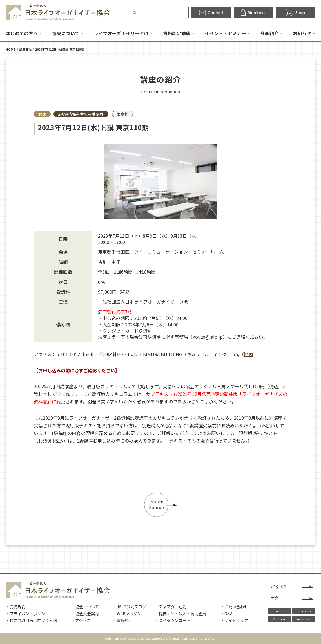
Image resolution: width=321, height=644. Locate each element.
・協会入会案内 (85, 614)
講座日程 (25, 49)
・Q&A (227, 614)
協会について (66, 33)
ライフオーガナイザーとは (121, 33)
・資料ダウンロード (173, 620)
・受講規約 (15, 607)
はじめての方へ (22, 33)
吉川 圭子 (109, 262)
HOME (11, 49)
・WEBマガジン (127, 614)
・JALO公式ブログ (130, 607)
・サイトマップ (234, 620)
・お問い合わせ (234, 607)
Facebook (304, 611)
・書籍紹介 (123, 620)
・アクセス (81, 620)
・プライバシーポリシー (27, 614)
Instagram (304, 619)
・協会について (85, 607)
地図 (248, 354)
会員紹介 (269, 33)
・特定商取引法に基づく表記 (31, 620)
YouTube (279, 619)
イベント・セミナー (225, 33)
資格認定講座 (177, 33)
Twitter (279, 611)
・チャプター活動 (171, 607)
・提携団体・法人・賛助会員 (180, 614)
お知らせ (302, 33)
